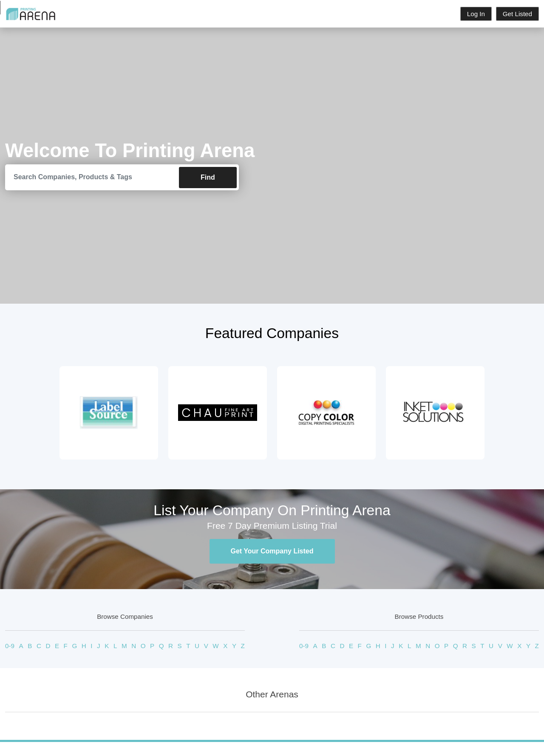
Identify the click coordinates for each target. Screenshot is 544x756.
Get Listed (517, 14)
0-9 (10, 646)
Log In (476, 14)
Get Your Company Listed (272, 551)
